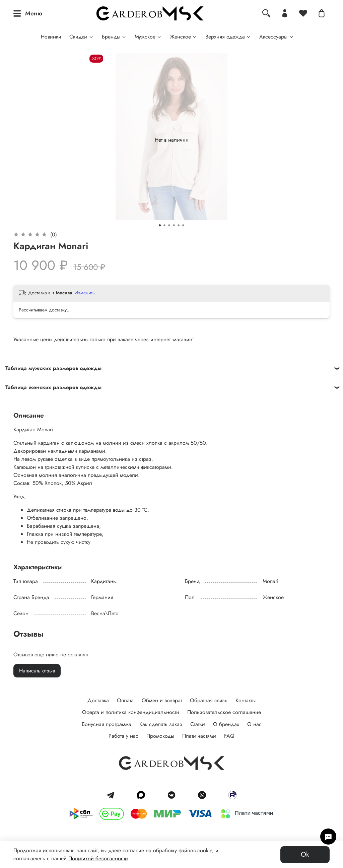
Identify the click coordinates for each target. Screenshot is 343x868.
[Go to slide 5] (179, 225)
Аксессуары (277, 37)
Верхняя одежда (228, 37)
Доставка (98, 700)
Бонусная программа (107, 724)
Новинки (51, 37)
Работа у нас (123, 736)
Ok (305, 854)
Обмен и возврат (162, 700)
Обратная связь (209, 700)
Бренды (114, 37)
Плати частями (199, 736)
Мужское (148, 37)
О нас (254, 724)
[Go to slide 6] (183, 225)
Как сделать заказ (161, 724)
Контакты (246, 700)
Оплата (125, 700)
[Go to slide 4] (174, 225)
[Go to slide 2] (164, 225)
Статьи (198, 724)
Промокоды (160, 736)
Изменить (85, 293)
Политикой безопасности (98, 858)
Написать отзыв (37, 671)
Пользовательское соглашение (224, 712)
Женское (184, 37)
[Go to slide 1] (160, 225)
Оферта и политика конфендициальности (131, 712)
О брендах (226, 724)
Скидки (81, 37)
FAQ (229, 736)
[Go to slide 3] (169, 225)
